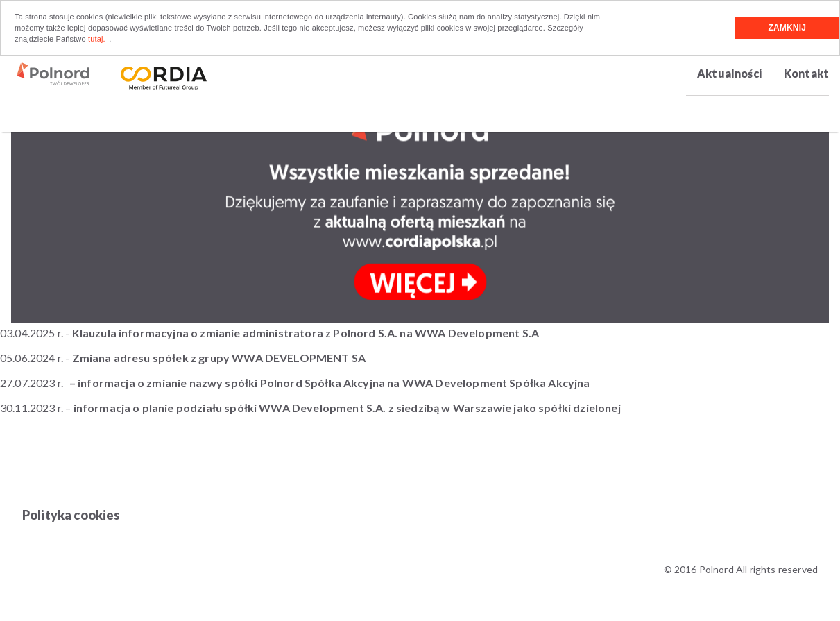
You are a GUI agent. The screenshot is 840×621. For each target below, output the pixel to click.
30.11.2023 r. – (310, 408)
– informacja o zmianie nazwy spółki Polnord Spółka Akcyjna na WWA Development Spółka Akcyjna (330, 383)
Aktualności (729, 73)
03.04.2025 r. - (269, 333)
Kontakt (806, 73)
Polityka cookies (71, 515)
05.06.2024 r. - (184, 358)
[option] (420, 198)
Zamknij (787, 28)
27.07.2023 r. (32, 383)
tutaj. (97, 39)
